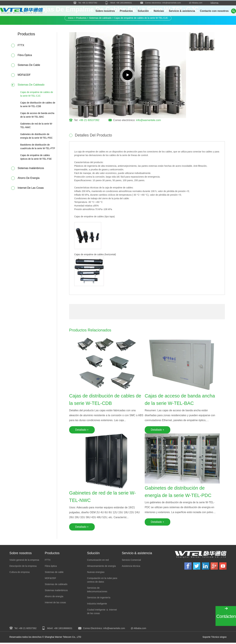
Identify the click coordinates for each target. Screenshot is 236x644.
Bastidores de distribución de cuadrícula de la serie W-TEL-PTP (38, 147)
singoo (223, 638)
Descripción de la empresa (23, 567)
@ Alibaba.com (196, 2)
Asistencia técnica (131, 567)
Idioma (214, 2)
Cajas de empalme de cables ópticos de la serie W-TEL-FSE (36, 157)
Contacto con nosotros (214, 11)
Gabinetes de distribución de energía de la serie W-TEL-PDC (179, 493)
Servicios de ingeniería (99, 599)
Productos (126, 11)
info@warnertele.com (172, 2)
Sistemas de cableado (31, 85)
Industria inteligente (97, 605)
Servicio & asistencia (182, 11)
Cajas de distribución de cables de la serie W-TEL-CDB (103, 400)
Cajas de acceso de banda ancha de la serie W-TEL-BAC (181, 400)
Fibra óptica (25, 55)
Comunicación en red (98, 561)
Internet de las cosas (31, 188)
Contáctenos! (226, 616)
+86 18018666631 (124, 2)
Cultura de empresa (20, 574)
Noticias (159, 11)
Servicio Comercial (131, 561)
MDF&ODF (24, 75)
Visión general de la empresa (24, 561)
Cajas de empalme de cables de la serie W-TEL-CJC (37, 94)
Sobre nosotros (105, 11)
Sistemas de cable (29, 65)
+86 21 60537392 (90, 2)
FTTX (21, 46)
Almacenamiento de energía (101, 567)
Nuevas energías (96, 574)
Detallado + (82, 431)
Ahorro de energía (29, 178)
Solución (143, 11)
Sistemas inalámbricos (31, 168)
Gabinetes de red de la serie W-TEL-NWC (104, 498)
